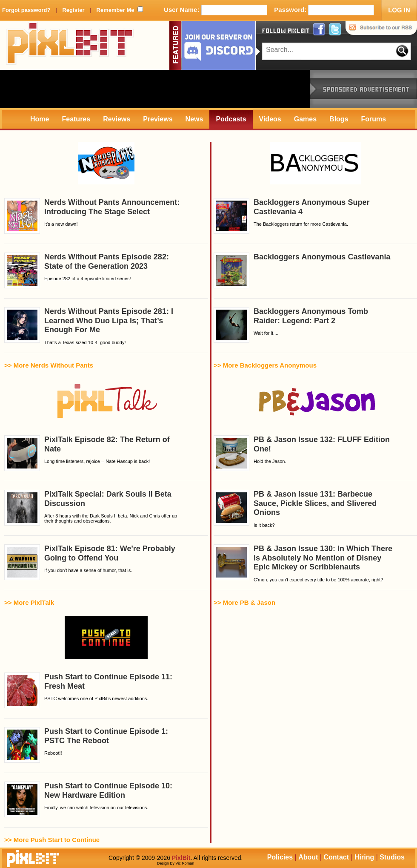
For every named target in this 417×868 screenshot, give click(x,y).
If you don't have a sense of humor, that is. (90, 562)
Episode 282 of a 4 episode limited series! (87, 270)
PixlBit (70, 46)
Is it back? (295, 509)
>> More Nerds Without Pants (49, 365)
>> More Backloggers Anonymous (265, 365)
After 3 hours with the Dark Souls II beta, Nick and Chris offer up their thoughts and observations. (91, 508)
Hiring (364, 857)
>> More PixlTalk (29, 602)
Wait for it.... (291, 325)
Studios (392, 857)
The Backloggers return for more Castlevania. (291, 216)
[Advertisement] (155, 89)
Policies (280, 857)
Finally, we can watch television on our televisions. (88, 799)
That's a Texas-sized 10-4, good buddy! (89, 326)
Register (73, 10)
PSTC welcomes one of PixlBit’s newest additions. (88, 690)
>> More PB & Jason (244, 602)
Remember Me (116, 10)
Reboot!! (86, 745)
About (308, 857)
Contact (336, 857)
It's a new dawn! (92, 216)
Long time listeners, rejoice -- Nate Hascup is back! (87, 453)
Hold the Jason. (302, 453)
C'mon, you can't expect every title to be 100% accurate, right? (303, 563)
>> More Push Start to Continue (52, 840)
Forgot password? (26, 10)
